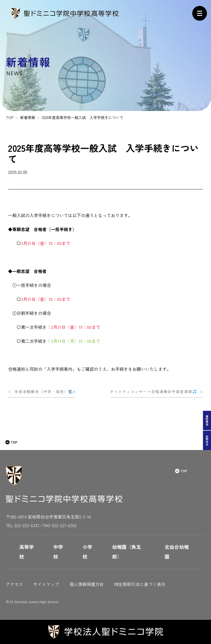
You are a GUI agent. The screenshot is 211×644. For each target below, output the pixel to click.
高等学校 (27, 552)
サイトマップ (46, 584)
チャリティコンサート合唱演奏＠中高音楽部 (153, 391)
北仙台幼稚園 (177, 552)
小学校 (87, 552)
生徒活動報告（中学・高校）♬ (45, 391)
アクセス (14, 584)
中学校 (58, 552)
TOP (14, 442)
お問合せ (207, 440)
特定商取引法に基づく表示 (140, 584)
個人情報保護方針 (87, 584)
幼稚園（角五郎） (127, 552)
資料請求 (207, 420)
